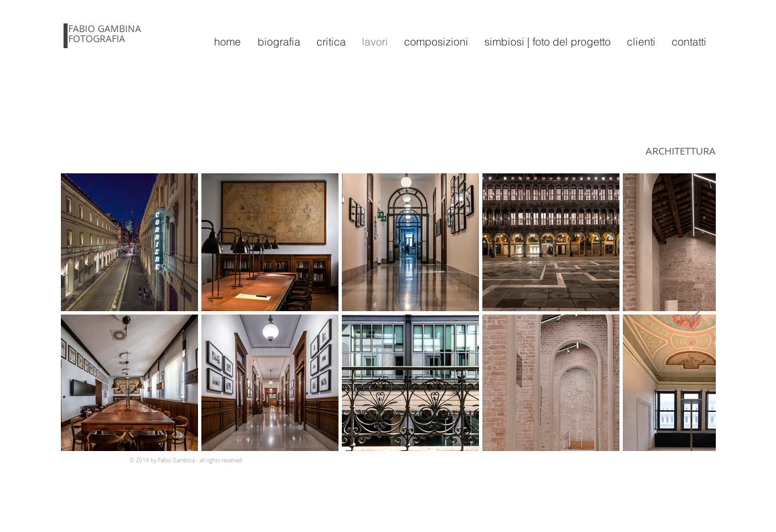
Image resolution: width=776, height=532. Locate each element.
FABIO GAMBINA (105, 28)
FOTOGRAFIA (97, 38)
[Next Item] (695, 312)
